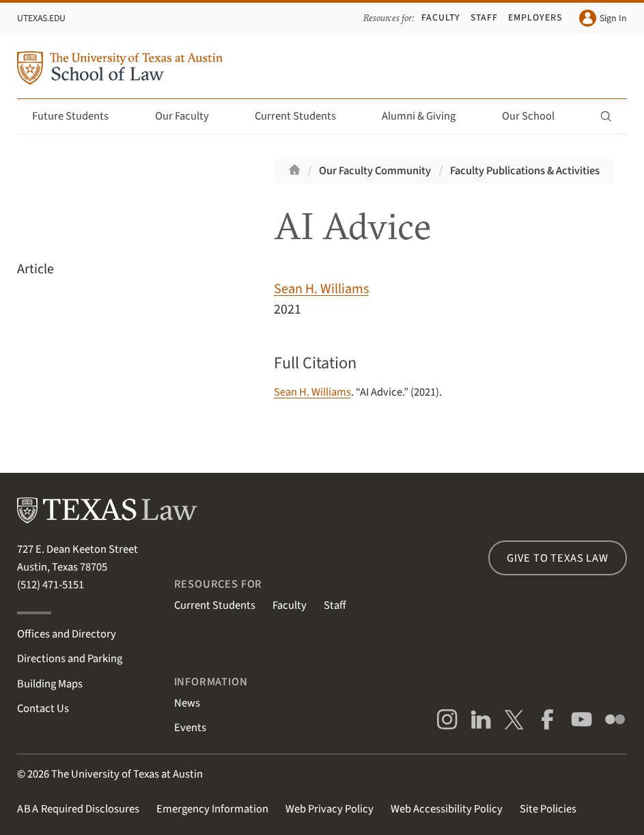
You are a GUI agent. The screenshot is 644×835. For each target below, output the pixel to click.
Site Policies (548, 809)
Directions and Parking (70, 659)
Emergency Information (212, 809)
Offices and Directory (67, 634)
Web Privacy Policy (330, 809)
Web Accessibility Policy (447, 809)
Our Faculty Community (375, 171)
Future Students (78, 116)
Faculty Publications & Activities (525, 171)
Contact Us (43, 709)
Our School (536, 116)
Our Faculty (190, 116)
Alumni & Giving (426, 116)
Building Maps (50, 684)
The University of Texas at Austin (127, 774)
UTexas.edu (41, 18)
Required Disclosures (78, 809)
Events (190, 728)
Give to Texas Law (558, 558)
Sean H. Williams (321, 289)
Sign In (603, 18)
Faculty (441, 18)
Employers (535, 18)
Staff (484, 18)
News (187, 703)
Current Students (303, 116)
